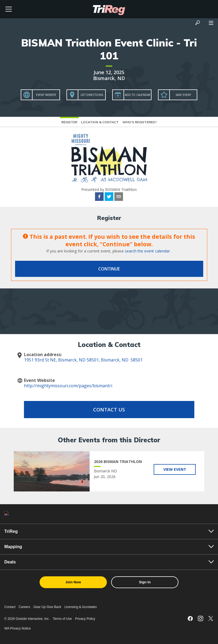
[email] (119, 197)
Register (69, 122)
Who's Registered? (140, 122)
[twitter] (109, 197)
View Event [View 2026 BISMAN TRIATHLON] (175, 469)
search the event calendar (147, 251)
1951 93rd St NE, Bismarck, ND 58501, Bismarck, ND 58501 (83, 360)
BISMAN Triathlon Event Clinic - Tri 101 (109, 49)
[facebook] (99, 197)
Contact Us (109, 410)
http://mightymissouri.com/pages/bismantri (68, 386)
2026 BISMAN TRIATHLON (118, 462)
